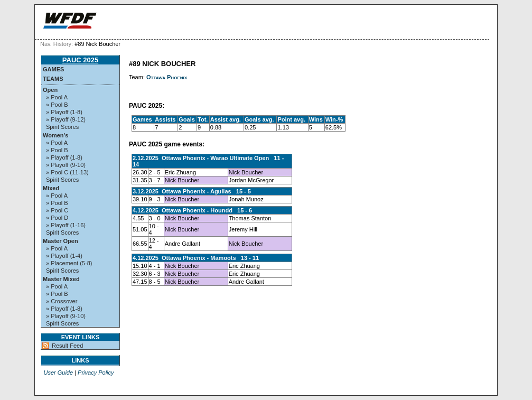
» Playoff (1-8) (64, 112)
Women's (55, 135)
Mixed (51, 188)
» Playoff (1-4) (64, 256)
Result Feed (67, 346)
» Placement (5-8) (69, 263)
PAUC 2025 (80, 60)
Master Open (60, 241)
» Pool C (57, 210)
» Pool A (57, 97)
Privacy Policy (96, 373)
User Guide (58, 373)
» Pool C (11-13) (67, 172)
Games (53, 69)
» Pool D (57, 218)
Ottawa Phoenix (167, 77)
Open (50, 90)
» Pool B (57, 105)
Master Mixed (61, 279)
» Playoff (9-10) (66, 165)
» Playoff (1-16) (66, 225)
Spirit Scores (62, 127)
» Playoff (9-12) (66, 119)
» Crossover (62, 301)
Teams (53, 79)
